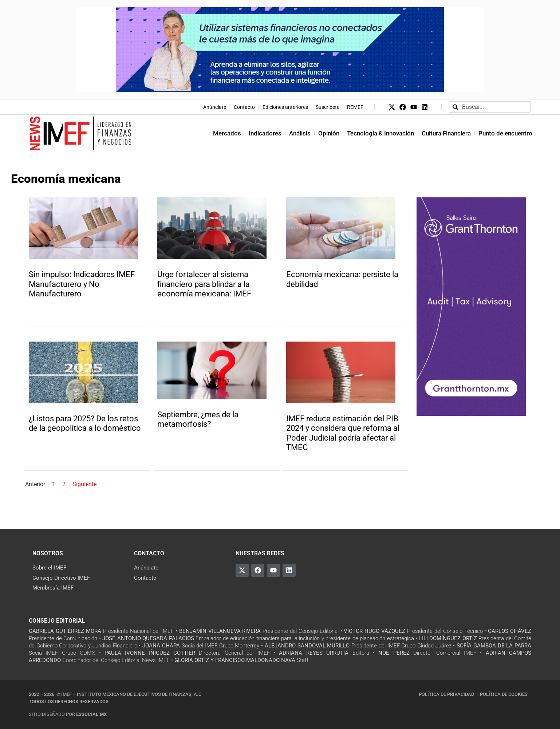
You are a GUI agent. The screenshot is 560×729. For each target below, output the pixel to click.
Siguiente (84, 484)
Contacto (244, 107)
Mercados (227, 133)
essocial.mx (91, 714)
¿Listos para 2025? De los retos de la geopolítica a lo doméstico (85, 423)
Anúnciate (215, 107)
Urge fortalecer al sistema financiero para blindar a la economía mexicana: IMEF (204, 284)
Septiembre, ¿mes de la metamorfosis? (198, 419)
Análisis (300, 133)
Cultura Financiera (446, 133)
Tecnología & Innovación (380, 133)
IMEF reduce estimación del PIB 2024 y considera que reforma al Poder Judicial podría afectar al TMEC (343, 433)
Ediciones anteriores (285, 107)
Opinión (329, 133)
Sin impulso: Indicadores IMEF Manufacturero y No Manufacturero (82, 284)
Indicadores (265, 133)
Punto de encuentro (505, 133)
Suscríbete (328, 107)
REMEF (355, 107)
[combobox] (490, 107)
